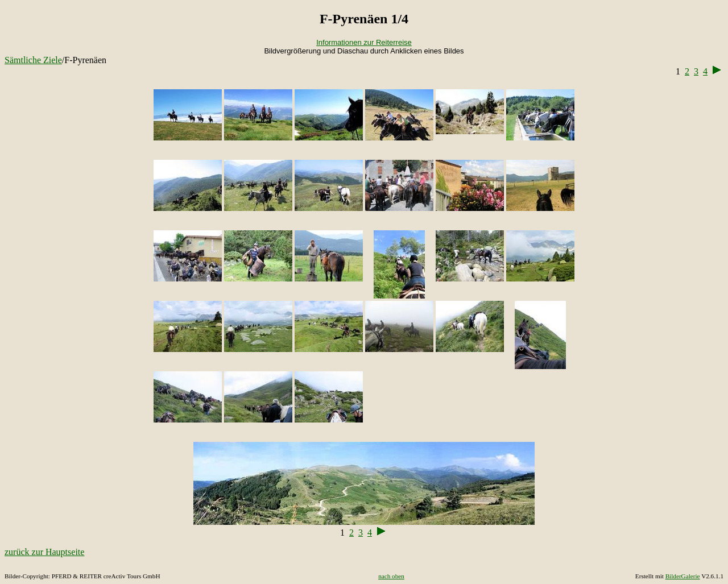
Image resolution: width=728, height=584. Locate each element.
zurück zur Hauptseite (44, 552)
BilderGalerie (683, 576)
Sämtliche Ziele (33, 60)
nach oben (391, 576)
